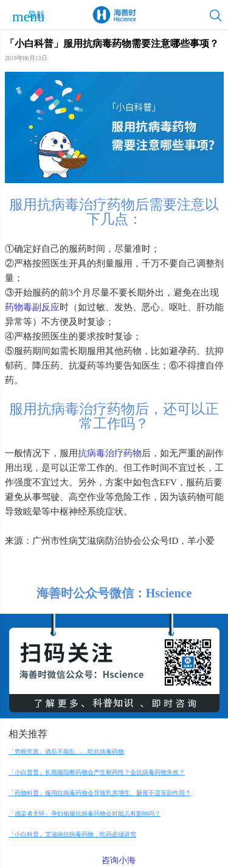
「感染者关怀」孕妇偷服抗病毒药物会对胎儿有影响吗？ (85, 814)
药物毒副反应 (32, 307)
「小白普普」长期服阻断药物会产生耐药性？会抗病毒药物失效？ (97, 772)
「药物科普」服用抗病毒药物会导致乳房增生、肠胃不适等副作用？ (100, 793)
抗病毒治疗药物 (110, 453)
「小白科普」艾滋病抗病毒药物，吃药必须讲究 (72, 834)
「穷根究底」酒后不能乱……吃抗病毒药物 (66, 752)
